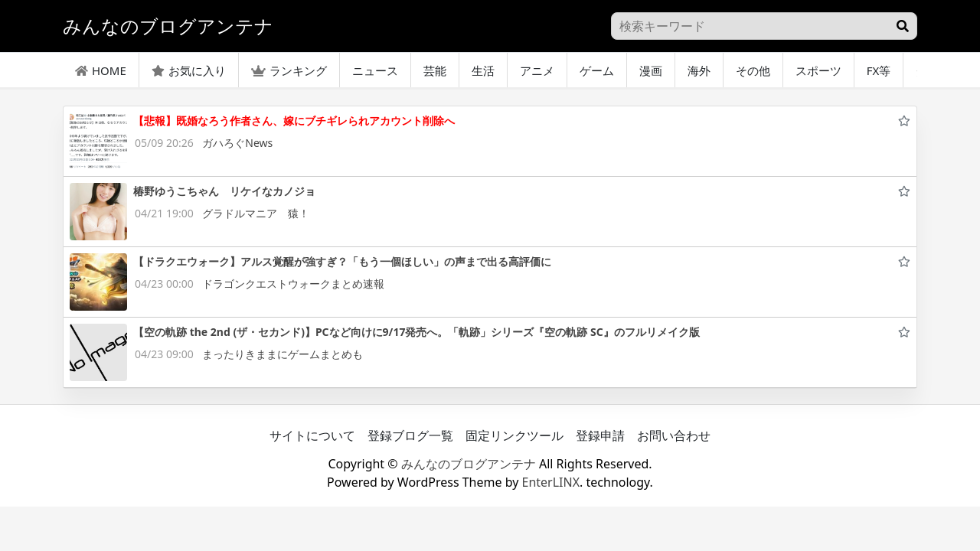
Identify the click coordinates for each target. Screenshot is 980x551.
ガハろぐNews (237, 143)
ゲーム (597, 70)
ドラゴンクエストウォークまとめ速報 (293, 284)
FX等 (879, 70)
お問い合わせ (674, 435)
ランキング (289, 70)
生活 (483, 70)
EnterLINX (551, 482)
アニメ (537, 70)
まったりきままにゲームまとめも (283, 354)
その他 (753, 70)
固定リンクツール (514, 435)
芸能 (435, 70)
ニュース (375, 70)
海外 (699, 70)
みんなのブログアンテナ (469, 464)
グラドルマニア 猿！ (256, 213)
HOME (101, 70)
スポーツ (818, 70)
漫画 (651, 70)
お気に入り (189, 70)
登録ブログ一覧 (410, 435)
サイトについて (312, 435)
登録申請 (600, 435)
